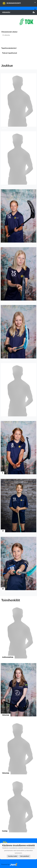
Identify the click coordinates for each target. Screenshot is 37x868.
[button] (18, 102)
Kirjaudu (18, 12)
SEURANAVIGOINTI (20, 3)
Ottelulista (6, 42)
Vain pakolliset (25, 856)
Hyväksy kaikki (13, 856)
